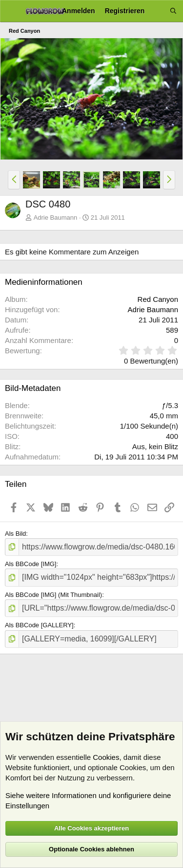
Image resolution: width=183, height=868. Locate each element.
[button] (14, 180)
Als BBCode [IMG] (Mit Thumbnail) (53, 595)
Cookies (106, 757)
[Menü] (11, 11)
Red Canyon (158, 299)
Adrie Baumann (56, 217)
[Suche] (173, 11)
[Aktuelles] (157, 11)
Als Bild (15, 534)
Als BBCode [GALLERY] (39, 625)
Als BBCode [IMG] (30, 564)
